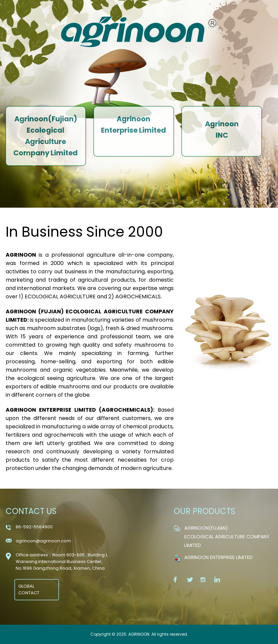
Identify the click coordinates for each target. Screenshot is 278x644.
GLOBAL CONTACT (29, 589)
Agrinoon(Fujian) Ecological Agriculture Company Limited (227, 537)
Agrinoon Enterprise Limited (218, 557)
